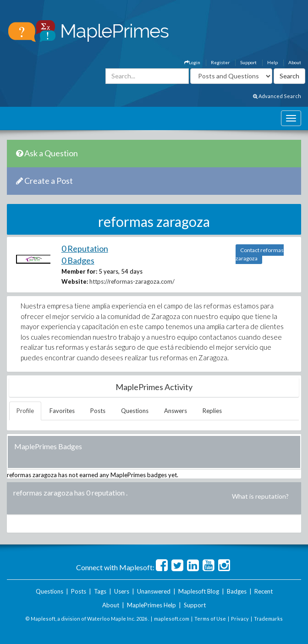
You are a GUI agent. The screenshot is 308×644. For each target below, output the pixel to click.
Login (192, 62)
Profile (25, 411)
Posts (98, 411)
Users (122, 591)
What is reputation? (260, 496)
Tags (100, 591)
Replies (212, 411)
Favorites (62, 411)
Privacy (240, 619)
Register (220, 62)
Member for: (79, 271)
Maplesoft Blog (199, 591)
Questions (135, 411)
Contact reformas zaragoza (260, 254)
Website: (75, 281)
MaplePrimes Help (151, 605)
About (295, 62)
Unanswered (154, 591)
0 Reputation (85, 248)
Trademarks (268, 619)
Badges (237, 591)
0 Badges (78, 260)
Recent (264, 591)
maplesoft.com (172, 619)
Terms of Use (210, 619)
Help (272, 62)
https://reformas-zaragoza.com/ (132, 281)
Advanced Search (277, 96)
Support (248, 62)
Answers (176, 411)
